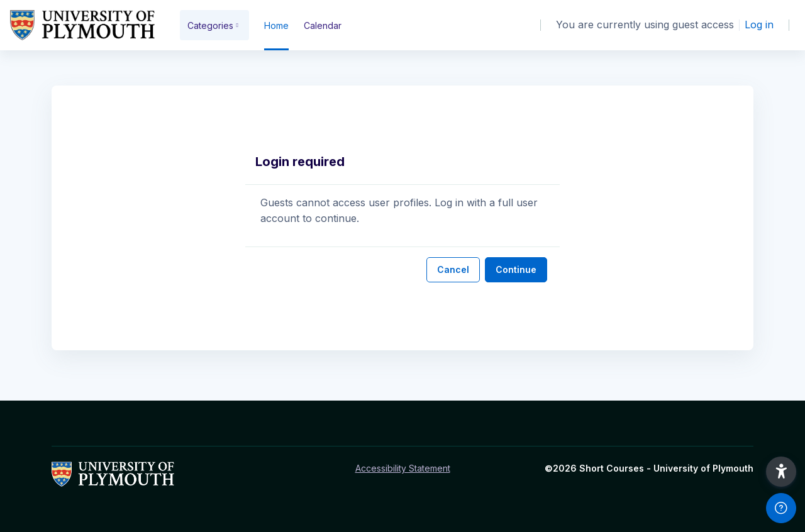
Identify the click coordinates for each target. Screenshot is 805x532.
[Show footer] (781, 508)
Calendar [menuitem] (323, 25)
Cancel (453, 269)
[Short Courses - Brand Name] (82, 25)
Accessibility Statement (403, 468)
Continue (516, 269)
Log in (759, 25)
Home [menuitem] (276, 25)
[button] (781, 472)
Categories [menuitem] (210, 25)
